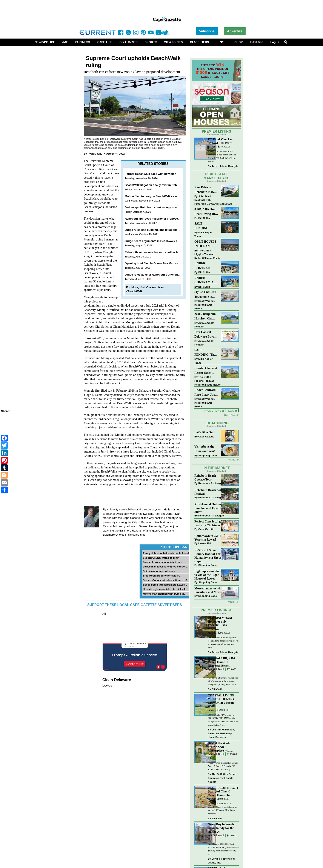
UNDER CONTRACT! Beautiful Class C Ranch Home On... (223, 791)
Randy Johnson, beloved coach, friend (166, 553)
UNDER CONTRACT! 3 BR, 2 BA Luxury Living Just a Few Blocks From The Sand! (206, 280)
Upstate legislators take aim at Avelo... (166, 589)
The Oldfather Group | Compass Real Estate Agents (223, 778)
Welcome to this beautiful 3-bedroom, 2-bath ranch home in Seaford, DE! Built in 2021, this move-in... (222, 157)
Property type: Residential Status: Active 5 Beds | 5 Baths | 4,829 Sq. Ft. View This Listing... (223, 766)
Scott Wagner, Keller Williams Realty (205, 305)
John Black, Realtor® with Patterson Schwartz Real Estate (213, 200)
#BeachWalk (134, 291)
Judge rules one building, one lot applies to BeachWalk (161, 230)
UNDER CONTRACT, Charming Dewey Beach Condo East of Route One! (206, 266)
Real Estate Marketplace (217, 176)
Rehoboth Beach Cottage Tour (205, 477)
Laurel (211, 799)
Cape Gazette (206, 436)
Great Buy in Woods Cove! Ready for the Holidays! (221, 828)
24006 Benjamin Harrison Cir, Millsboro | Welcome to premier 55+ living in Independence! (205, 317)
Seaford (212, 147)
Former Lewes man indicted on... (162, 562)
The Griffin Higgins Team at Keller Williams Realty (207, 254)
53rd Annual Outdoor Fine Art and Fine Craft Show (210, 508)
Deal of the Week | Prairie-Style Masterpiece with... (220, 747)
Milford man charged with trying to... (164, 594)
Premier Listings (216, 610)
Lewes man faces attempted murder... (165, 567)
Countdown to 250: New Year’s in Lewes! (210, 538)
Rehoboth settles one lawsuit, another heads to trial (159, 252)
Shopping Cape (208, 455)
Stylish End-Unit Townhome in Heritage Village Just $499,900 (205, 295)
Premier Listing (217, 131)
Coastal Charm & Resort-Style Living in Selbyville (206, 371)
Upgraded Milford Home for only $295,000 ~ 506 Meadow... (220, 623)
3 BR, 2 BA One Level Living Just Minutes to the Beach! (206, 212)
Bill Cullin (204, 218)
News (230, 411)
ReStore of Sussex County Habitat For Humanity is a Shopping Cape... (210, 556)
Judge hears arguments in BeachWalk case (153, 241)
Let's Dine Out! (205, 432)
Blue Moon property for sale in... (162, 576)
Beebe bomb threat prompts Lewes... (165, 585)
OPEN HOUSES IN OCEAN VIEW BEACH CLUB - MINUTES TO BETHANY (205, 244)
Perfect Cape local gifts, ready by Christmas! (210, 523)
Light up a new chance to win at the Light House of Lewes (209, 575)
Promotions (212, 411)
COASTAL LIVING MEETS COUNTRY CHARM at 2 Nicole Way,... (221, 701)
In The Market (217, 468)
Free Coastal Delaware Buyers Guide (206, 335)
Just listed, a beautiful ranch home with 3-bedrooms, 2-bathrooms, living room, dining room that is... (223, 681)
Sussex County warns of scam (161, 558)
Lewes (211, 710)
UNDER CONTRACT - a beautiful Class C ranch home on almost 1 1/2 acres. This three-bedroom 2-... (222, 809)
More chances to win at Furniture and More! (210, 590)
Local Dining (217, 423)
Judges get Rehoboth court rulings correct (153, 207)
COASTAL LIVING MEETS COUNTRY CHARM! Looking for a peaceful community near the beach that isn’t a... (223, 720)
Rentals (230, 415)
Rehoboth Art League (211, 483)
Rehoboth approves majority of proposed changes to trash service (169, 219)
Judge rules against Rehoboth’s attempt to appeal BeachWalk (166, 275)
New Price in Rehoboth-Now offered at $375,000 (204, 190)
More (232, 460)
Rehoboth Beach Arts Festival (208, 492)
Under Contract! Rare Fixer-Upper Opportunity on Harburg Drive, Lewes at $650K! (206, 393)
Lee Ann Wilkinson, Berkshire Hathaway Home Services (221, 733)
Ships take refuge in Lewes (159, 571)
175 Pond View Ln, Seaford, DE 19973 (220, 141)
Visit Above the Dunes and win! (205, 449)
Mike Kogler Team (203, 234)
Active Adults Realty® (225, 166)
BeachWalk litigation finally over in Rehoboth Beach (159, 185)
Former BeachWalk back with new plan (150, 174)
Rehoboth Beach (216, 669)
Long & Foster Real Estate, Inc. (221, 861)
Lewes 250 (205, 543)
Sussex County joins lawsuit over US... (166, 580)
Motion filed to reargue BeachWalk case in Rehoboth (160, 196)
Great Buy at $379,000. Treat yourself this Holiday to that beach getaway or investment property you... (223, 849)
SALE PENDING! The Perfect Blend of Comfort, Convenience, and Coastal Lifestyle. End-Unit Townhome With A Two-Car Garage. (206, 353)
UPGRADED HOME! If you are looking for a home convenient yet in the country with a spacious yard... (223, 643)
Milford (212, 633)
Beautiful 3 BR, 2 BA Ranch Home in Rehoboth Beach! (221, 662)
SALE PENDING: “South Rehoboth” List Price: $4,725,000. (206, 226)
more (232, 602)
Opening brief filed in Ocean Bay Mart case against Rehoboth (165, 263)
